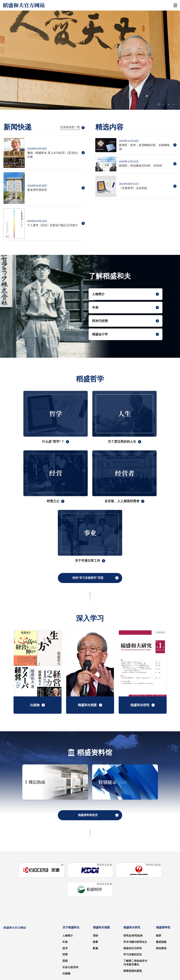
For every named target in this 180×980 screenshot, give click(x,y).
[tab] (159, 104)
